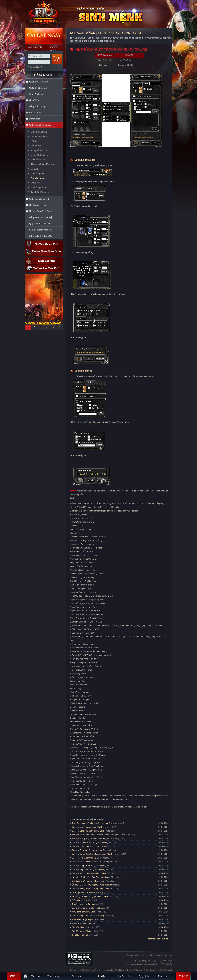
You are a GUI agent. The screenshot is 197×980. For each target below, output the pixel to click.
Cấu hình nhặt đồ (83, 371)
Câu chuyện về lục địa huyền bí (86, 908)
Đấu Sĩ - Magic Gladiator (83, 931)
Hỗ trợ (44, 244)
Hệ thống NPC (38, 173)
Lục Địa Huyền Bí (39, 136)
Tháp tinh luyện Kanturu (42, 164)
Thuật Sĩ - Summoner (81, 923)
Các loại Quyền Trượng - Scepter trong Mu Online (94, 854)
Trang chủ (71, 38)
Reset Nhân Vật (37, 94)
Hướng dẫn (125, 976)
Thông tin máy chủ (44, 268)
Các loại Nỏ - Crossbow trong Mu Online (90, 862)
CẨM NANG (44, 73)
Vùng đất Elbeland (40, 155)
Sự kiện (102, 976)
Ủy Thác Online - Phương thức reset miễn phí (92, 885)
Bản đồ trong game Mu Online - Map (88, 916)
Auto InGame (38, 178)
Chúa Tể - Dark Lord (81, 927)
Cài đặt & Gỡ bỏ (153, 955)
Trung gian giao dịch (44, 252)
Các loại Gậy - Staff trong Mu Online (88, 869)
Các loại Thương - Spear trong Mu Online (90, 850)
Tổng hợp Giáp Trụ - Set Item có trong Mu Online (94, 839)
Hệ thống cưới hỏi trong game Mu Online (90, 896)
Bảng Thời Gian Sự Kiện (41, 217)
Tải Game (183, 976)
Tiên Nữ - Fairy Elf (80, 935)
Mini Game (35, 119)
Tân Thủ (35, 976)
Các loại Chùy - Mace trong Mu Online (89, 846)
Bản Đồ (35, 169)
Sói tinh (34, 141)
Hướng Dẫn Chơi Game (41, 211)
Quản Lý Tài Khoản (39, 82)
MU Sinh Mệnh (44, 14)
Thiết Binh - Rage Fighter (83, 919)
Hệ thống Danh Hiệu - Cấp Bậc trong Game (91, 877)
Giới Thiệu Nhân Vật (39, 199)
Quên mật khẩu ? (35, 67)
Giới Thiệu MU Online (40, 125)
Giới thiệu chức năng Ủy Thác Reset (88, 881)
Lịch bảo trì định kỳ (44, 261)
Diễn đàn (164, 976)
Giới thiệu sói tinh (80, 900)
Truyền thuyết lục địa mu (83, 904)
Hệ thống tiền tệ (39, 187)
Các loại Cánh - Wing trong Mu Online (89, 831)
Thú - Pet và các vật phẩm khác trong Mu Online (93, 823)
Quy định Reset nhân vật (41, 224)
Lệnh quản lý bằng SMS (41, 236)
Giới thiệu (129, 955)
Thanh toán (167, 955)
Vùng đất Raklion (39, 150)
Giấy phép (140, 955)
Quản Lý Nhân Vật (38, 88)
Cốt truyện (36, 146)
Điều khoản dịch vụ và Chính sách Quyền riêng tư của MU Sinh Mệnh (144, 970)
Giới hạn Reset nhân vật (41, 230)
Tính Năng (53, 976)
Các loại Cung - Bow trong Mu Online (88, 866)
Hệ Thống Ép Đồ (37, 205)
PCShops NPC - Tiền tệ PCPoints (87, 893)
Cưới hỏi (35, 183)
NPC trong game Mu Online (84, 912)
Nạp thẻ (53, 47)
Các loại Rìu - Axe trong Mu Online (87, 858)
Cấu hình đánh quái (85, 160)
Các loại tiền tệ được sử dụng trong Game (91, 889)
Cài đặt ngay (44, 36)
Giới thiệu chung (39, 132)
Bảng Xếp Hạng (37, 106)
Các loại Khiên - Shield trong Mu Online (89, 842)
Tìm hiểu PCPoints (40, 192)
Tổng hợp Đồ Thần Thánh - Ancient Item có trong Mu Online (99, 835)
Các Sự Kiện (35, 113)
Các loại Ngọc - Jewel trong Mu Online (89, 827)
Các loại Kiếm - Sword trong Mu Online (89, 873)
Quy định (144, 976)
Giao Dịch (34, 100)
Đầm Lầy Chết (38, 160)
